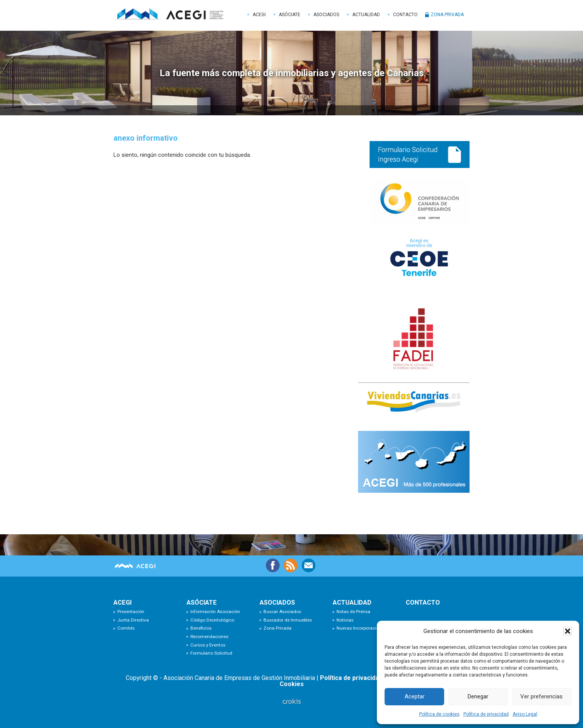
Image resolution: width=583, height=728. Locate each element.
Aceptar (415, 696)
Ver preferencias (541, 696)
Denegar (478, 696)
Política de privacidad (486, 714)
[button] (568, 631)
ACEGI (171, 15)
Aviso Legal (525, 714)
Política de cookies (439, 714)
